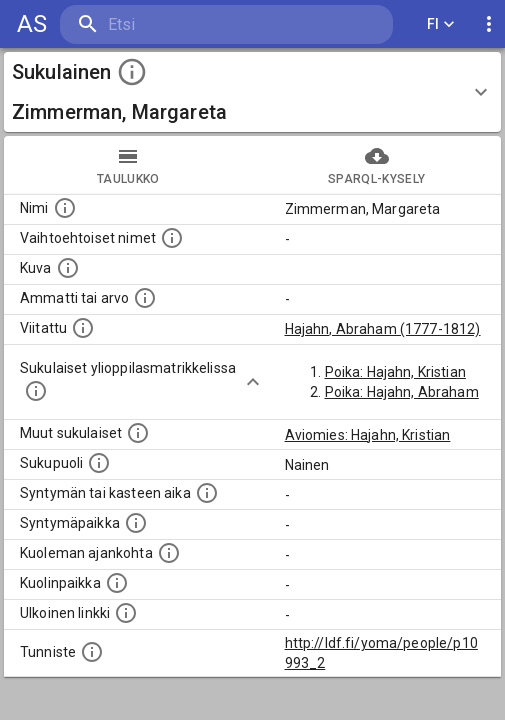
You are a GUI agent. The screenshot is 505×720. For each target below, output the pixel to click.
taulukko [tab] (128, 165)
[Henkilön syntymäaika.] (207, 493)
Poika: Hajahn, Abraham (402, 392)
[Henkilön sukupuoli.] (99, 463)
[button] (252, 92)
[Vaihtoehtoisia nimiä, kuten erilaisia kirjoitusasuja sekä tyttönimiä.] (172, 238)
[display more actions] (489, 24)
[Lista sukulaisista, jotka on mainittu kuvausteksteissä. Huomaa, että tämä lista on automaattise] (138, 433)
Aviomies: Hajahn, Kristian (368, 435)
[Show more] (253, 382)
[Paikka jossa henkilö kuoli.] (117, 583)
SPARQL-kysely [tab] (377, 165)
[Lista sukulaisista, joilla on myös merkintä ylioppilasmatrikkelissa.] (36, 391)
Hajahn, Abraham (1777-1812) (383, 329)
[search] (179, 24)
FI (441, 24)
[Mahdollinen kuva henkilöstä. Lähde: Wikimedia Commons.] (68, 268)
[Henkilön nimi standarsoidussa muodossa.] (65, 208)
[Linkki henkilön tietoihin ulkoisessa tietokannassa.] (126, 613)
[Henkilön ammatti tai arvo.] (145, 298)
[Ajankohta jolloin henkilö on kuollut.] (169, 553)
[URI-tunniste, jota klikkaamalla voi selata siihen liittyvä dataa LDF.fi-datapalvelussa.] (92, 652)
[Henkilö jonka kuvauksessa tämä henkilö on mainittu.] (83, 328)
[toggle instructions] (132, 72)
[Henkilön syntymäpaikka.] (136, 523)
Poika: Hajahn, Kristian (395, 372)
